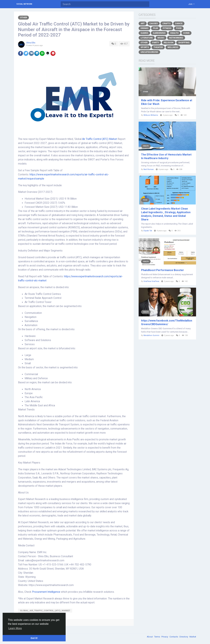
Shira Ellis (31, 43)
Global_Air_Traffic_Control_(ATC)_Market (45, 611)
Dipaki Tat (148, 231)
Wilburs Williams (151, 115)
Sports (145, 47)
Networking (176, 38)
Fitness (167, 28)
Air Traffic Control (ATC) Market (100, 139)
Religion (169, 42)
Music (161, 38)
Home (186, 33)
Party (156, 42)
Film (156, 28)
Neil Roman (149, 169)
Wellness (173, 47)
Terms (157, 637)
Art (143, 23)
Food (179, 28)
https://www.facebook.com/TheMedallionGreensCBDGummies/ (167, 322)
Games (144, 33)
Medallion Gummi (151, 335)
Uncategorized (149, 52)
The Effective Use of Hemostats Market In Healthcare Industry (166, 156)
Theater (158, 47)
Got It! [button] (34, 638)
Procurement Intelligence (46, 592)
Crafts (166, 23)
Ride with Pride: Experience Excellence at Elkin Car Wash (167, 102)
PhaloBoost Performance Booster (163, 270)
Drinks (144, 28)
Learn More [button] (15, 628)
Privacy (165, 637)
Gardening (159, 33)
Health (174, 33)
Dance (179, 23)
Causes (154, 23)
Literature (147, 38)
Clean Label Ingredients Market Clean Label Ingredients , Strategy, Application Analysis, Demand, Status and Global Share (166, 214)
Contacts (174, 637)
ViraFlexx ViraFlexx (151, 281)
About (150, 637)
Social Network (24, 4)
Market (193, 637)
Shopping (184, 42)
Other (23, 18)
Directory (184, 637)
